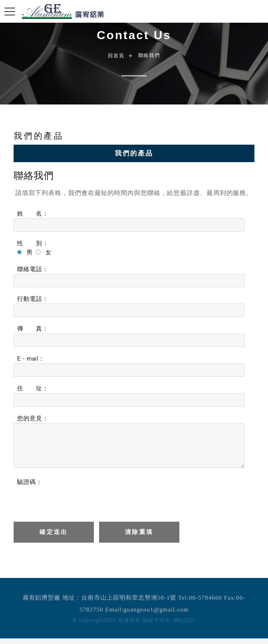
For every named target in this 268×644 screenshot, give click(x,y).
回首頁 (116, 56)
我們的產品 (134, 153)
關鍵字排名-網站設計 (169, 620)
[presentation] (66, 500)
